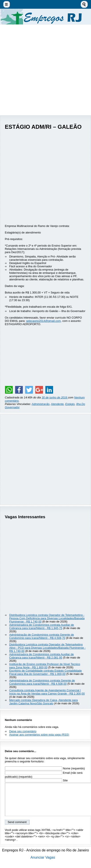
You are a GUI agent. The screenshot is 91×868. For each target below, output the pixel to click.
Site (36, 780)
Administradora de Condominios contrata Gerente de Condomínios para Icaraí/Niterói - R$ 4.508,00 (42, 682)
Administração (40, 404)
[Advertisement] (45, 70)
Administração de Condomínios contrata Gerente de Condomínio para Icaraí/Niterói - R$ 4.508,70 (42, 636)
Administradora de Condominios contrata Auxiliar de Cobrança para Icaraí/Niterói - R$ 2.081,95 (42, 656)
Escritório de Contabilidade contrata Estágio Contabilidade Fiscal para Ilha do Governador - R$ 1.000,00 (45, 672)
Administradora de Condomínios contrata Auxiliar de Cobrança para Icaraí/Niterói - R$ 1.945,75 (42, 626)
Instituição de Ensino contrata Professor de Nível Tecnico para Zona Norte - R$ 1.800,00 (45, 666)
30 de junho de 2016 (55, 397)
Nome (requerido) (45, 768)
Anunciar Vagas (43, 857)
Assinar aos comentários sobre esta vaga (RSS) (39, 735)
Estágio (70, 404)
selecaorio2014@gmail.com (43, 321)
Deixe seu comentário (23, 731)
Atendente (57, 404)
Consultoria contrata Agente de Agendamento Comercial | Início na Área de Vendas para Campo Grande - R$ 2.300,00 (47, 692)
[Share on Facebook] (19, 390)
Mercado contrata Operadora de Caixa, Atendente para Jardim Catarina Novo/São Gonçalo (43, 702)
